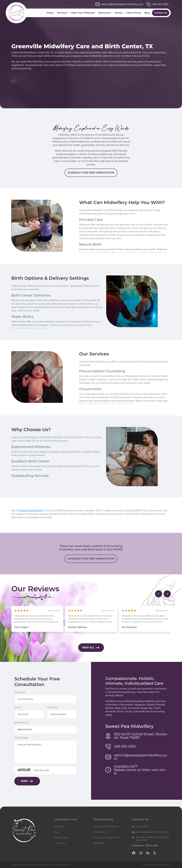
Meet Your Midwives (83, 13)
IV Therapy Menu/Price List (107, 838)
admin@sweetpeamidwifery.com (119, 4)
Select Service (22, 723)
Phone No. (53, 707)
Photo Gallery (62, 838)
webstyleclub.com (162, 865)
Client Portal (134, 13)
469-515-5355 (158, 4)
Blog (147, 13)
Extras (118, 13)
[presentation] (159, 594)
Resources (104, 13)
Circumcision (100, 832)
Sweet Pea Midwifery (46, 510)
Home (50, 13)
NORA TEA (99, 843)
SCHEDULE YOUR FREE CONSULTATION (91, 186)
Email (18, 707)
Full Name (20, 692)
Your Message (21, 738)
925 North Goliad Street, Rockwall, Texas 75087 (152, 839)
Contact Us (161, 13)
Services (62, 13)
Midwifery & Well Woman (106, 826)
